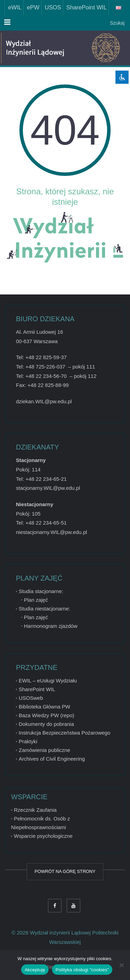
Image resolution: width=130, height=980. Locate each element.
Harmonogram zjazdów (51, 626)
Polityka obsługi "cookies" (82, 970)
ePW (31, 7)
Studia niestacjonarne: (44, 609)
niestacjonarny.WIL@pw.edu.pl (51, 532)
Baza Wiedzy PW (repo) (46, 715)
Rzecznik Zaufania (35, 810)
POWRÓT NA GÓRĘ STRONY (65, 871)
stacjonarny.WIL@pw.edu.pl (48, 488)
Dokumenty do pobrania (46, 724)
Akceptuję (35, 970)
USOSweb (31, 698)
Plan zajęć (36, 600)
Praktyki (28, 741)
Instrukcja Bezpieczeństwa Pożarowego (64, 733)
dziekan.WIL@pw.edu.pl (44, 401)
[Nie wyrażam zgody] (121, 965)
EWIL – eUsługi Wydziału (48, 681)
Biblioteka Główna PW (44, 707)
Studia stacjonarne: (41, 591)
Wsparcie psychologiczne (43, 836)
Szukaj (116, 23)
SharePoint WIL (85, 7)
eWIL (13, 7)
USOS (51, 7)
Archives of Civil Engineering (52, 759)
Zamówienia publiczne (44, 750)
